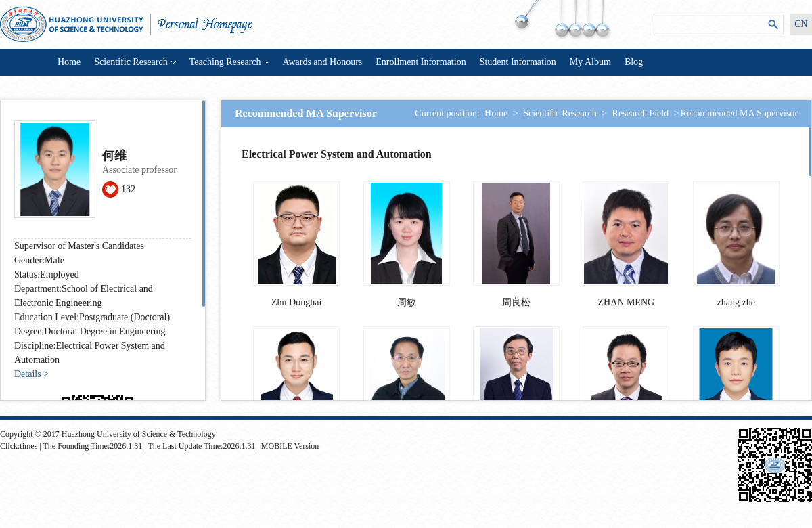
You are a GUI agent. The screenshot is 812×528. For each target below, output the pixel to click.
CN (801, 24)
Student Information (518, 62)
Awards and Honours (323, 62)
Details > (31, 374)
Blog (634, 62)
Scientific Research (135, 62)
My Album (590, 62)
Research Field (641, 113)
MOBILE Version (290, 446)
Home (69, 62)
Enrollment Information (421, 62)
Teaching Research (229, 62)
